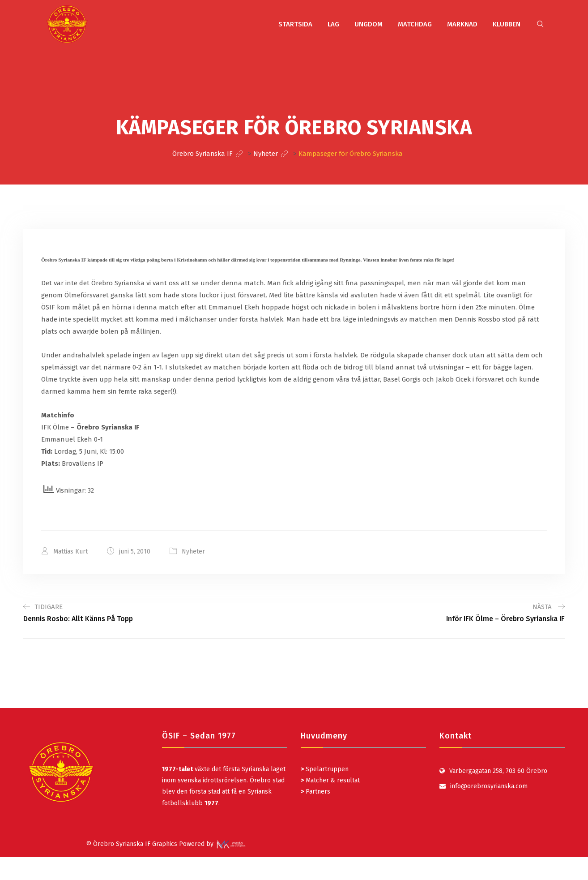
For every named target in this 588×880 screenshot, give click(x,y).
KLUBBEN (507, 24)
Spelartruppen (326, 769)
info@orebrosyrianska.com (489, 786)
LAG (333, 24)
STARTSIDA (295, 24)
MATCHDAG (415, 24)
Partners (315, 792)
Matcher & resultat (330, 780)
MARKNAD (462, 24)
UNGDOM (369, 24)
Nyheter (193, 552)
